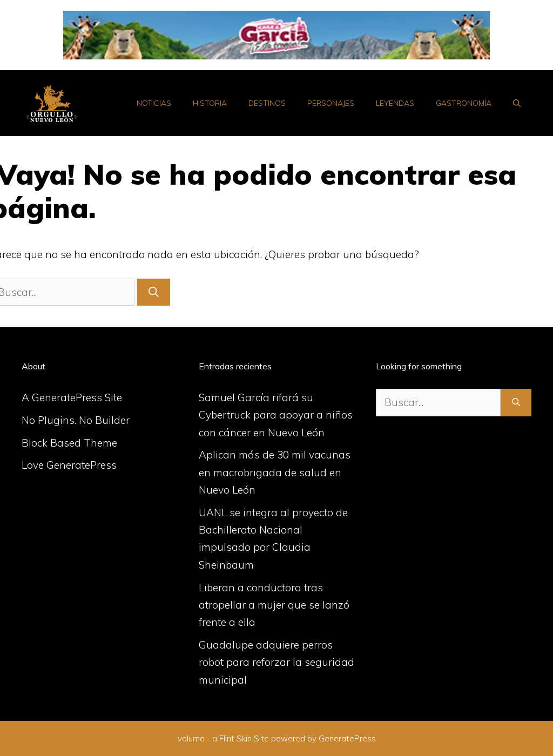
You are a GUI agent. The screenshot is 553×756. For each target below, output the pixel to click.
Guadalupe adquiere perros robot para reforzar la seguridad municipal (276, 662)
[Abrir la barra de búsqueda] (517, 103)
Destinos (267, 103)
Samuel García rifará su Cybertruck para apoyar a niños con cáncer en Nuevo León (276, 415)
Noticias (154, 103)
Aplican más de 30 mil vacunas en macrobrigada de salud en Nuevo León (275, 472)
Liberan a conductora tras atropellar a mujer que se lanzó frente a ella (274, 605)
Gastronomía (464, 103)
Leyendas (395, 103)
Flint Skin (235, 738)
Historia (210, 103)
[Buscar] (154, 292)
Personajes (331, 103)
